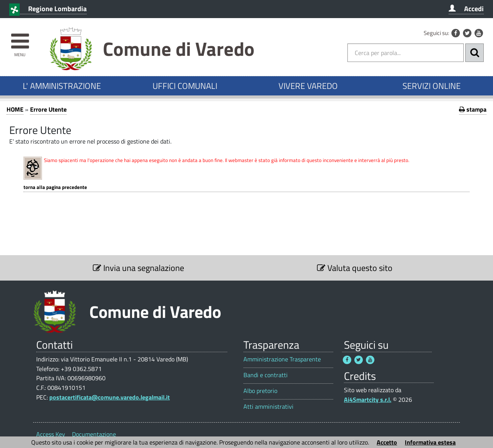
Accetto (387, 442)
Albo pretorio (260, 391)
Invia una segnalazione (138, 268)
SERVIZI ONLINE (432, 86)
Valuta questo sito (355, 268)
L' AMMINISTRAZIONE (62, 86)
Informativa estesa (430, 442)
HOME (15, 109)
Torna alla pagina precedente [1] (55, 187)
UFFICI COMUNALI (185, 86)
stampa (473, 109)
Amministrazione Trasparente (282, 359)
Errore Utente (48, 109)
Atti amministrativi (268, 407)
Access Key (51, 434)
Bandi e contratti (266, 375)
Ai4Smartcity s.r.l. (368, 400)
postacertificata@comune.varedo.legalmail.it (110, 397)
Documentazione (94, 434)
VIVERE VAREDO (308, 86)
